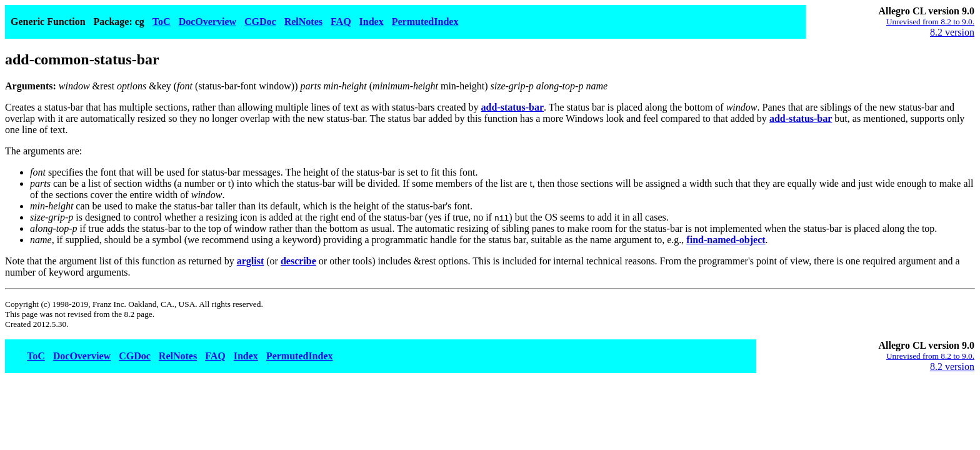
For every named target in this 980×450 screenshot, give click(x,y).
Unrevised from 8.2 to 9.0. (930, 22)
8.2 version (952, 32)
